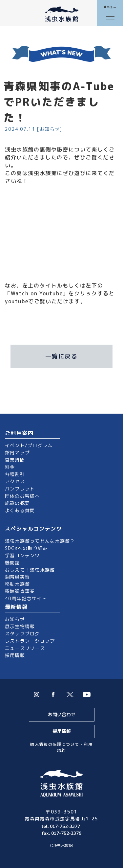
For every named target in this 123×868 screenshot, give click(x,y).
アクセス (15, 481)
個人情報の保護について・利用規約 (61, 747)
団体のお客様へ (22, 496)
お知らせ (15, 619)
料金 (10, 467)
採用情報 (15, 655)
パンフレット (20, 489)
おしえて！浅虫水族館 (30, 570)
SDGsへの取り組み (26, 548)
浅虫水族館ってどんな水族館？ (40, 541)
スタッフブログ (22, 634)
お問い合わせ (62, 714)
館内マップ (17, 453)
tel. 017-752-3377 (61, 826)
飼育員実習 (17, 577)
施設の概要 (17, 503)
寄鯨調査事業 (20, 591)
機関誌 (12, 563)
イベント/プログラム (29, 445)
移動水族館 (17, 584)
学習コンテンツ (22, 555)
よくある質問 (20, 510)
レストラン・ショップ (30, 641)
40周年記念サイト (26, 598)
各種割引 (15, 474)
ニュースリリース (25, 648)
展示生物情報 (20, 626)
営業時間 (15, 460)
